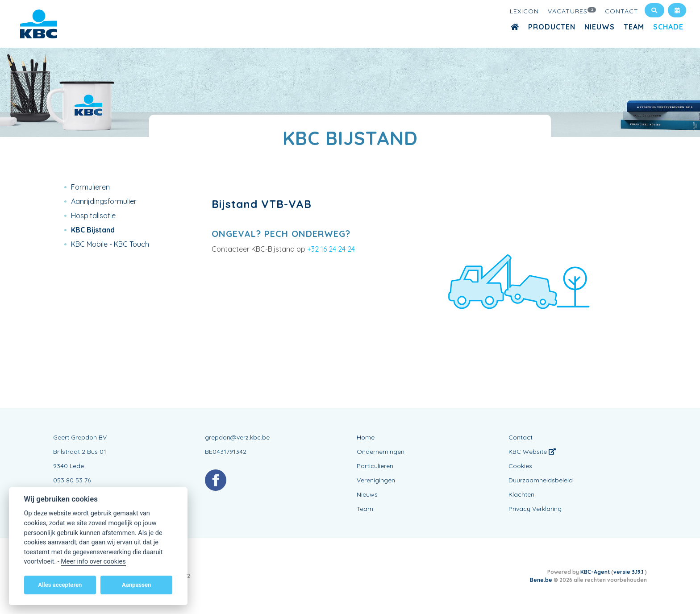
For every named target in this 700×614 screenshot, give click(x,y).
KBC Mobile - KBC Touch (110, 244)
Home (366, 437)
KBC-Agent (595, 572)
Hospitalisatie (93, 216)
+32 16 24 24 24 (331, 249)
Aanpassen (136, 585)
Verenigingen (376, 480)
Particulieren (375, 466)
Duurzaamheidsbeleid (541, 480)
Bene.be (541, 580)
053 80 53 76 (72, 480)
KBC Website (532, 452)
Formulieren (90, 187)
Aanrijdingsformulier (104, 201)
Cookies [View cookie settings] (520, 466)
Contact (622, 11)
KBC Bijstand (93, 230)
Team (634, 27)
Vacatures (572, 11)
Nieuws (600, 27)
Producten (552, 27)
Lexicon (524, 11)
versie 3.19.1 (629, 572)
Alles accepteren (60, 585)
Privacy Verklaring (535, 509)
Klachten (521, 494)
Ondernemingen (381, 452)
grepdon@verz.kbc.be (237, 437)
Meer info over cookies (93, 562)
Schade (668, 27)
